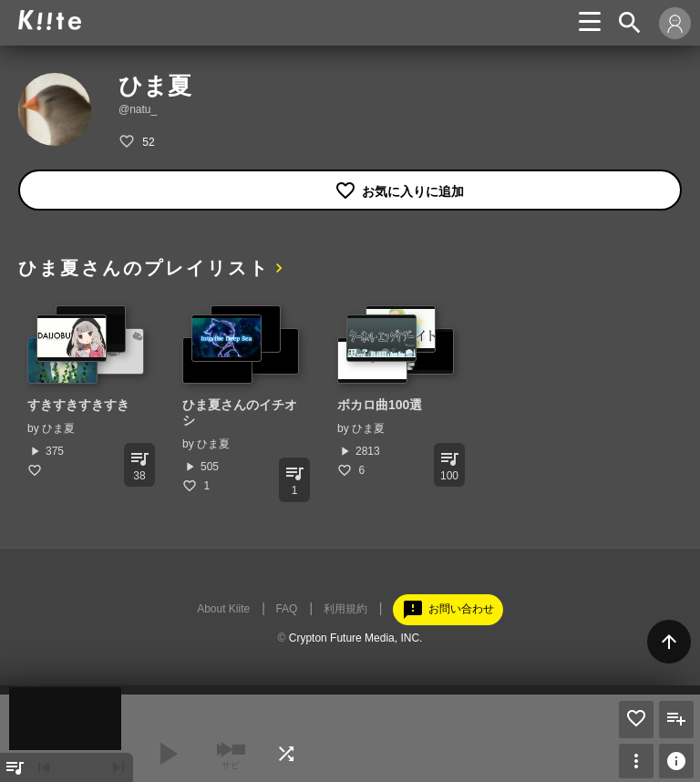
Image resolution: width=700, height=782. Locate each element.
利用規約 (345, 609)
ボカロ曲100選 (380, 405)
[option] (87, 391)
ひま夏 (58, 428)
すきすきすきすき (78, 405)
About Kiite (223, 609)
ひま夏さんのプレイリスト (144, 268)
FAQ (286, 609)
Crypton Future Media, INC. (356, 638)
